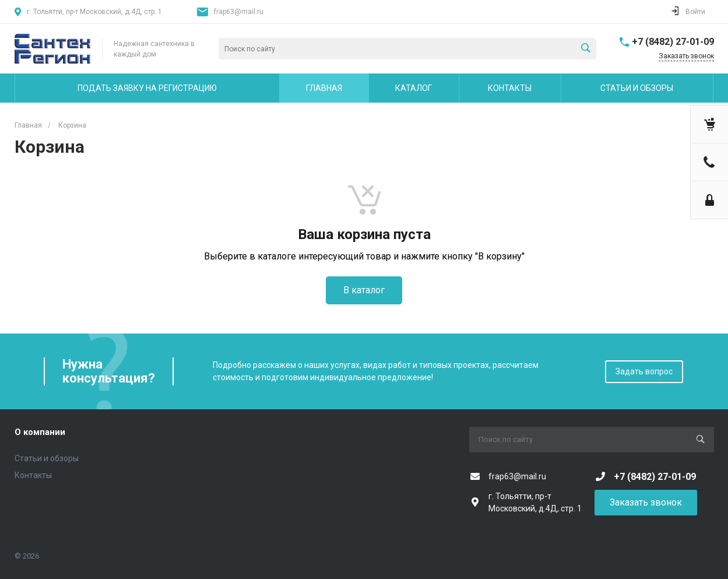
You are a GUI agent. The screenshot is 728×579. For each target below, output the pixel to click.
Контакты (33, 475)
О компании (40, 432)
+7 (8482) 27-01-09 (673, 42)
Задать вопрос (644, 371)
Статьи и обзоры (47, 458)
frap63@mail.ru (239, 12)
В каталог (364, 290)
